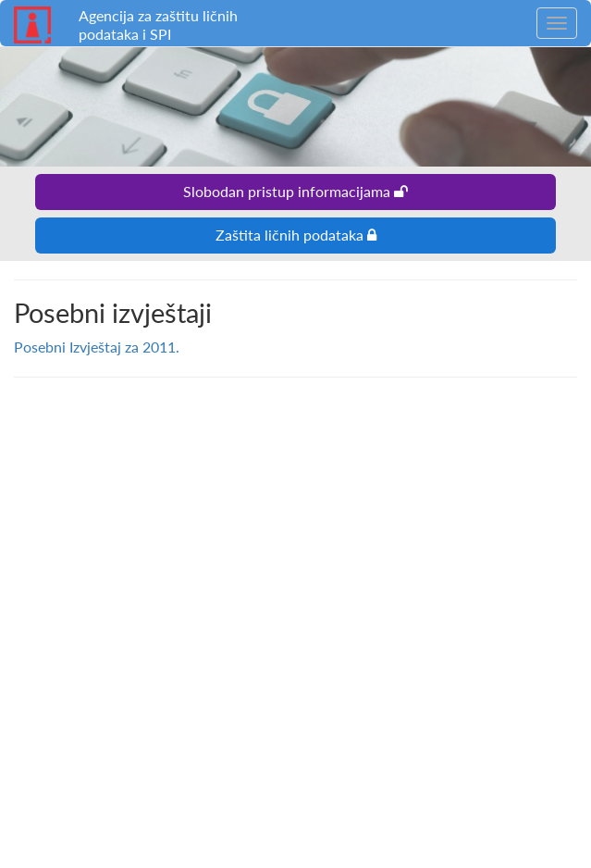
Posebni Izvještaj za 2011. (97, 347)
